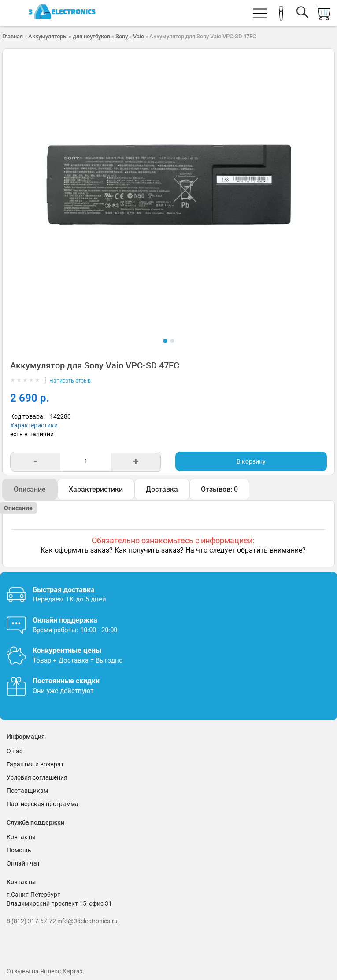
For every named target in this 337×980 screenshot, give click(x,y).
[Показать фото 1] (165, 341)
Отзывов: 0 (219, 489)
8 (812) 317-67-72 (31, 921)
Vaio (139, 36)
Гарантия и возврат (35, 764)
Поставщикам (27, 791)
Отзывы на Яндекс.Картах (45, 971)
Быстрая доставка (64, 590)
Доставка (162, 489)
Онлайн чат (23, 863)
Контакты (21, 837)
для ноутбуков (91, 36)
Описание (30, 489)
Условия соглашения (37, 777)
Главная (13, 36)
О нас (15, 751)
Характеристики (34, 425)
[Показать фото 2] (172, 341)
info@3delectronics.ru (87, 921)
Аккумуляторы (48, 36)
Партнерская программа (43, 804)
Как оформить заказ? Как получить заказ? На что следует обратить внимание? (173, 550)
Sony (122, 36)
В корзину (251, 461)
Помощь (19, 850)
